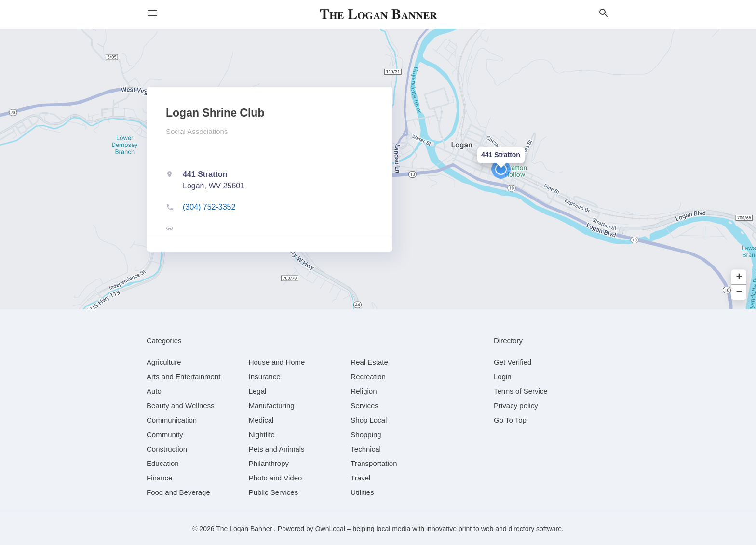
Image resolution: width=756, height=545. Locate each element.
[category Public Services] (274, 492)
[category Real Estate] (369, 362)
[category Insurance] (265, 377)
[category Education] (163, 463)
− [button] (739, 292)
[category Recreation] (368, 377)
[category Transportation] (374, 463)
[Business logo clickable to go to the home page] (378, 14)
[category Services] (364, 405)
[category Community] (165, 434)
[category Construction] (167, 449)
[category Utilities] (362, 492)
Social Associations (197, 131)
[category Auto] (154, 391)
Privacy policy (516, 405)
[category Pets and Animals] (277, 449)
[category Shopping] (366, 434)
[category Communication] (172, 420)
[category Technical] (366, 449)
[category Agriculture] (164, 362)
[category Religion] (364, 391)
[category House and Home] (277, 362)
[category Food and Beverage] (178, 492)
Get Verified (513, 362)
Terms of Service (521, 391)
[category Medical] (261, 420)
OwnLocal (330, 529)
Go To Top (510, 420)
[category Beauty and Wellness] (181, 405)
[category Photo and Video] (276, 478)
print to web (476, 529)
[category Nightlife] (262, 434)
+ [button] (739, 277)
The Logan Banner (245, 529)
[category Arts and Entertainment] (183, 377)
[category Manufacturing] (272, 405)
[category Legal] (258, 391)
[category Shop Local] (369, 420)
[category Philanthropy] (269, 463)
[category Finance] (159, 478)
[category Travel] (360, 478)
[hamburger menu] (152, 13)
